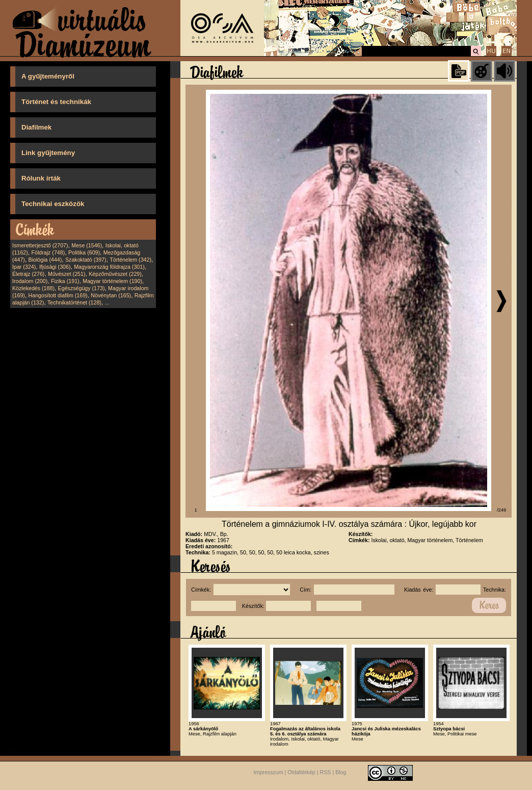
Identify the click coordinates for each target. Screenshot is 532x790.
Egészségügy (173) (82, 288)
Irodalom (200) (30, 281)
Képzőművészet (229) (115, 274)
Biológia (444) (45, 260)
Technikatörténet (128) (74, 302)
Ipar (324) (24, 267)
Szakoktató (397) (86, 260)
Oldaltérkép (301, 772)
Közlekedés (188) (33, 288)
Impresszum (269, 772)
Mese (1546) (87, 245)
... (107, 302)
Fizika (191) (65, 281)
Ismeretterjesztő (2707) (40, 245)
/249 (501, 510)
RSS (326, 772)
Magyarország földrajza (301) (109, 267)
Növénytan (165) (111, 295)
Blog (341, 772)
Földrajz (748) (48, 252)
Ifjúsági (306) (55, 267)
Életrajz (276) (28, 274)
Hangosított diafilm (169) (58, 295)
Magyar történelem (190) (112, 281)
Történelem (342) (130, 260)
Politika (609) (84, 252)
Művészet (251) (66, 274)
